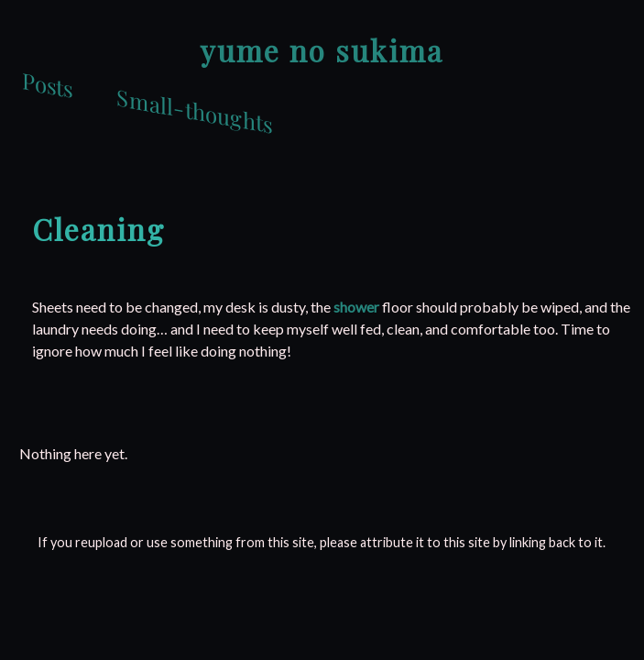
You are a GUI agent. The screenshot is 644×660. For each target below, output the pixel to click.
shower (356, 307)
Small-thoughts (194, 110)
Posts (47, 84)
